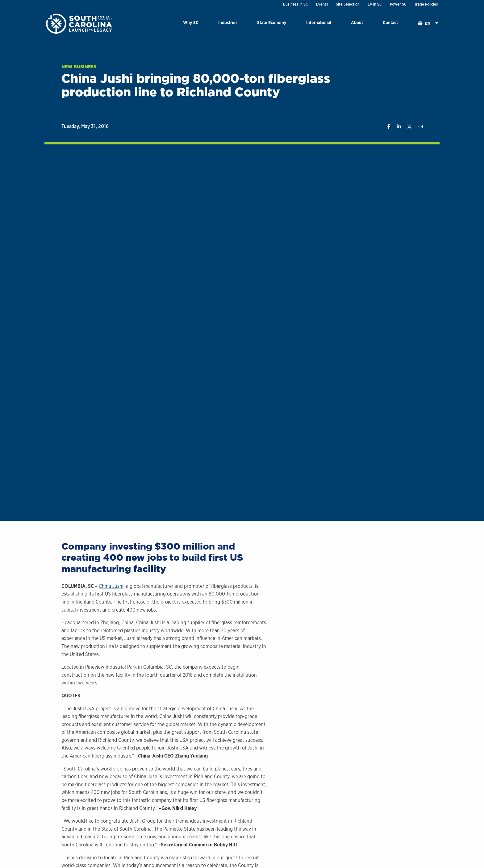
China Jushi (111, 586)
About (357, 22)
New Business (79, 67)
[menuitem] (191, 24)
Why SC (191, 22)
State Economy (272, 22)
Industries (228, 22)
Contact (390, 22)
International (319, 22)
